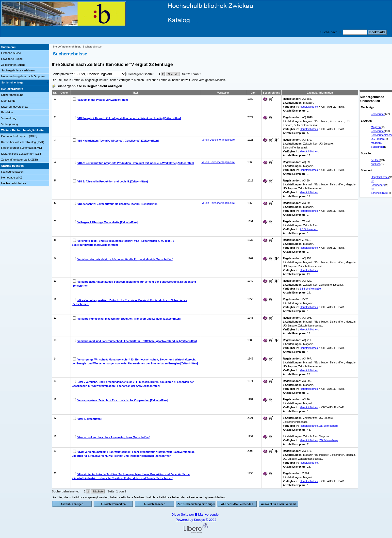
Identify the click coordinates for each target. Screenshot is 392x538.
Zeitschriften (378, 114)
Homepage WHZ (12, 178)
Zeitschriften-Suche (13, 65)
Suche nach (329, 32)
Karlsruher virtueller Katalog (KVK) (23, 142)
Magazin (376, 127)
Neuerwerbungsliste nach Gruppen (23, 76)
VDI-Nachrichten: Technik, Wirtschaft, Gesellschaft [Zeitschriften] (118, 141)
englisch (376, 164)
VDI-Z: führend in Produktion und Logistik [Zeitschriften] (113, 181)
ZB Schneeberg (309, 229)
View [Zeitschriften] (89, 419)
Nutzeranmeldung (12, 95)
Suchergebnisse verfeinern (18, 70)
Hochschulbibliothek (14, 183)
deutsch (375, 160)
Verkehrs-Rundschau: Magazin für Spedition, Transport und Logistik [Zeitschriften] (129, 319)
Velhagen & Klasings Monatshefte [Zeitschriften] (107, 222)
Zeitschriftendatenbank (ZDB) (20, 160)
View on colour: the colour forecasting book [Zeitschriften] (114, 437)
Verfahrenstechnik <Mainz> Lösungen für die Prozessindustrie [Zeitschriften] (125, 259)
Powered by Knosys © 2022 (196, 520)
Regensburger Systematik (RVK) (22, 148)
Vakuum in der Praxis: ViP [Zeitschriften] (103, 100)
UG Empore (378, 139)
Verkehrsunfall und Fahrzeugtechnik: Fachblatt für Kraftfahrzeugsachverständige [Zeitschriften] (137, 341)
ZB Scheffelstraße (310, 289)
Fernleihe (7, 112)
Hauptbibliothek (380, 177)
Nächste (173, 74)
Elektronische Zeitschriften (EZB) (22, 154)
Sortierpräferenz (62, 74)
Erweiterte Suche (12, 59)
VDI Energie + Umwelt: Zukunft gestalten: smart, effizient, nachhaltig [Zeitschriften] (129, 118)
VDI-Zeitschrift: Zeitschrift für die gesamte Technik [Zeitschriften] (118, 204)
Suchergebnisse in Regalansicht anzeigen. (90, 86)
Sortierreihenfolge (12, 82)
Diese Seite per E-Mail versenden (196, 514)
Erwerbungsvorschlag (15, 107)
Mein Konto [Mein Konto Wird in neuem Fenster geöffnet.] (8, 101)
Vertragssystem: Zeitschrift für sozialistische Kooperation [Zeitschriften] (122, 400)
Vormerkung (9, 118)
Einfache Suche (11, 53)
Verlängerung (10, 124)
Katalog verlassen (12, 172)
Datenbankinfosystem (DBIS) (19, 136)
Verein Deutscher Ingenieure (218, 140)
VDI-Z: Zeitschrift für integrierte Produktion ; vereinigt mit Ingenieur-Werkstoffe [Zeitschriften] (136, 163)
